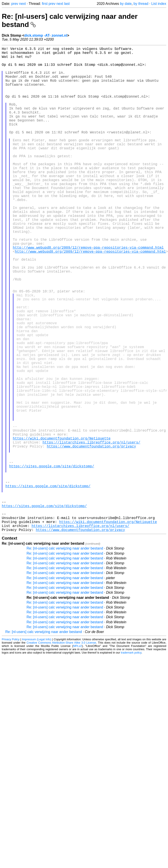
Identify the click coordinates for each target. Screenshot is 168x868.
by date (126, 4)
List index (159, 4)
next (22, 4)
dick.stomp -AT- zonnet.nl (46, 35)
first (45, 4)
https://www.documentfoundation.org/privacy (91, 535)
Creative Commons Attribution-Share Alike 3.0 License (61, 750)
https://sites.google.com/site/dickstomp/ (52, 560)
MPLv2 (77, 754)
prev (15, 4)
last (67, 4)
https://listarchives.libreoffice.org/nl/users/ (91, 531)
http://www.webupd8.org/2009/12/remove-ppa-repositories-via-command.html (88, 292)
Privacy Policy (11, 747)
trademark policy (131, 760)
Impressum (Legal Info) (37, 747)
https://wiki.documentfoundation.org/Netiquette (62, 526)
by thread (141, 4)
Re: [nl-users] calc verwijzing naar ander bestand (65, 656)
